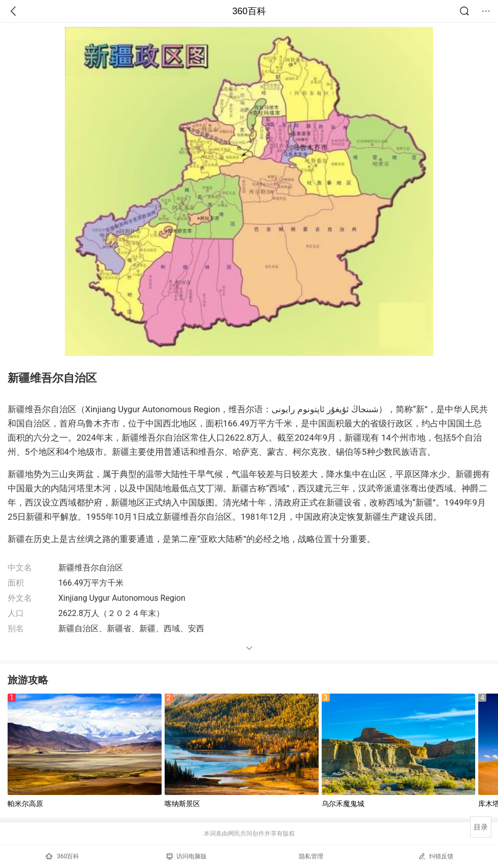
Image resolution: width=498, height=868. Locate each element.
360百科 (249, 11)
